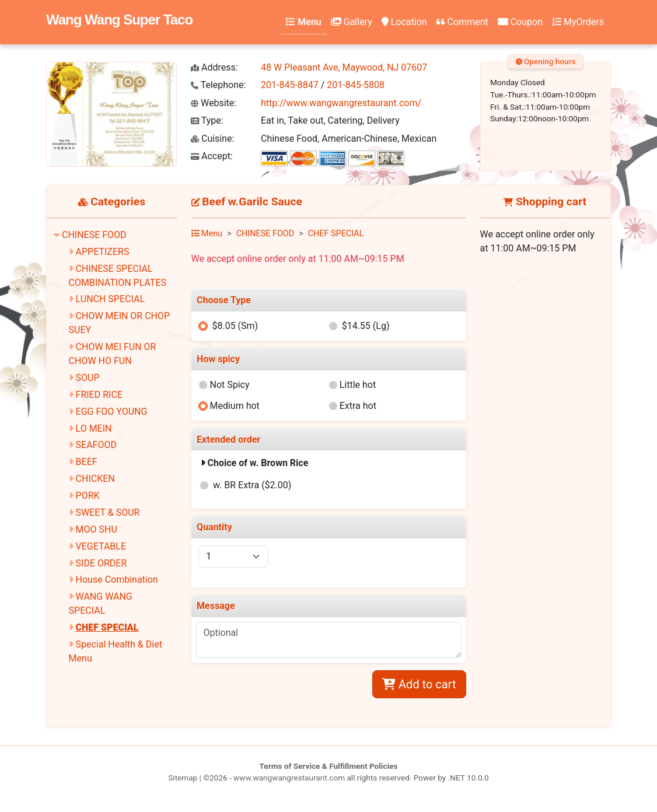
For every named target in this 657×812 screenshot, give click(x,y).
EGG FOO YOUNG (112, 412)
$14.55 (366, 326)
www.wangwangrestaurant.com (289, 778)
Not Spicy (229, 385)
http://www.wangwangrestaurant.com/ (341, 103)
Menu (303, 22)
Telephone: (218, 85)
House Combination (117, 580)
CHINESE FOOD (94, 235)
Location (404, 22)
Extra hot (358, 406)
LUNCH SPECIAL (110, 299)
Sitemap (183, 778)
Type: (207, 120)
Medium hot (234, 406)
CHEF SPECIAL (107, 627)
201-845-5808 (356, 85)
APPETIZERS (103, 252)
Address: (214, 67)
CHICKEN (95, 479)
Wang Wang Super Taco (119, 20)
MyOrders (578, 22)
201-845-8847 (290, 85)
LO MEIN (94, 428)
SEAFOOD (96, 445)
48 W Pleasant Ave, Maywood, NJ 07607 (344, 67)
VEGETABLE (101, 546)
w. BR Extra (252, 485)
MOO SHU (97, 529)
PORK (88, 496)
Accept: (212, 156)
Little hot (358, 385)
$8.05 (235, 326)
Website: (214, 103)
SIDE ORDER (102, 563)
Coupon (520, 22)
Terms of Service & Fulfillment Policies (329, 766)
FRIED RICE (99, 395)
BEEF (87, 462)
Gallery (352, 22)
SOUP (88, 378)
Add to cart (419, 684)
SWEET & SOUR (108, 512)
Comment (462, 22)
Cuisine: (212, 139)
